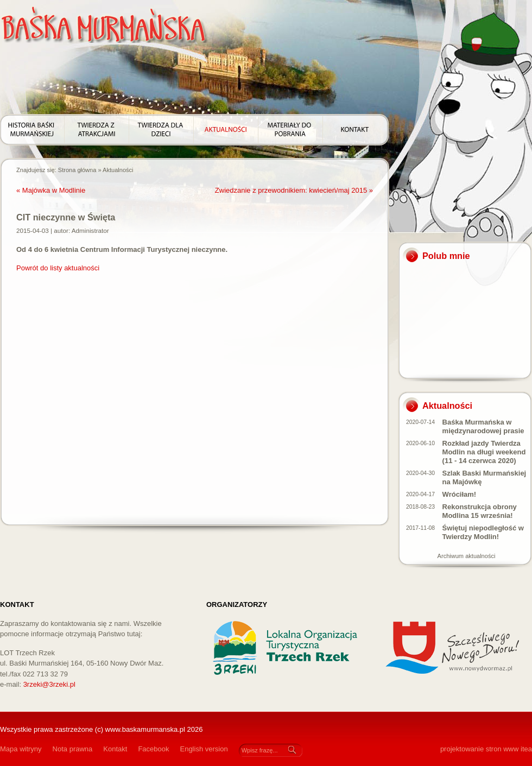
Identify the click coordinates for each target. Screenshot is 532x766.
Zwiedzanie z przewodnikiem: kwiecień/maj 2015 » (294, 190)
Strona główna (77, 170)
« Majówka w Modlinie (51, 190)
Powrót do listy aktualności (58, 268)
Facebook (153, 749)
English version (204, 749)
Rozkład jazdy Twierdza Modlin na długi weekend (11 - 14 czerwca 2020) (484, 452)
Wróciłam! (460, 494)
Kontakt (115, 749)
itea (526, 749)
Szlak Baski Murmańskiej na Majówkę (484, 477)
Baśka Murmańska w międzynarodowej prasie (483, 426)
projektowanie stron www (480, 749)
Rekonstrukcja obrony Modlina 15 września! (480, 511)
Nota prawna (73, 749)
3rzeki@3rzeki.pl (49, 684)
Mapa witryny (21, 749)
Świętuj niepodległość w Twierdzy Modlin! (483, 532)
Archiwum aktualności (467, 556)
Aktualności (118, 170)
